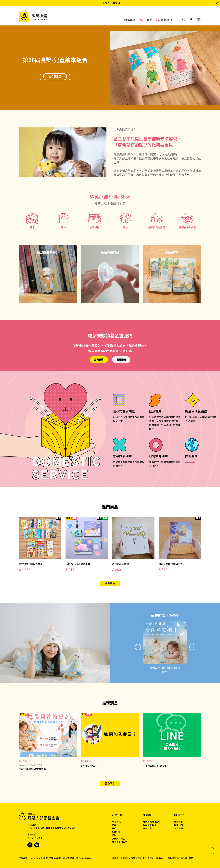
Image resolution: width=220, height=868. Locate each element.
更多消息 (110, 783)
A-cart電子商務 (186, 858)
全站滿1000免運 (110, 3)
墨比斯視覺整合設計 (132, 858)
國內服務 (99, 360)
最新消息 (178, 822)
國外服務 (121, 360)
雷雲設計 (160, 858)
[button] (138, 647)
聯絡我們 (178, 825)
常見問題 (178, 828)
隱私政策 (23, 858)
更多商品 (110, 583)
